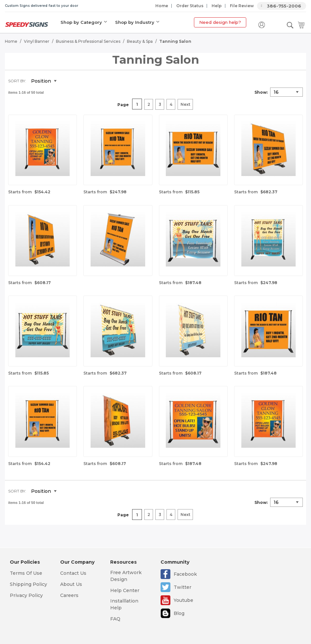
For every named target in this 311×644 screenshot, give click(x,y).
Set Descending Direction (66, 81)
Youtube (183, 600)
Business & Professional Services (88, 41)
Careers (69, 595)
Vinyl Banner (37, 41)
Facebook (185, 574)
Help (217, 6)
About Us (71, 584)
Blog (179, 613)
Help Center (125, 590)
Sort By (17, 80)
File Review (242, 6)
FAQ (115, 619)
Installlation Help (124, 604)
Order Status (190, 6)
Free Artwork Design (126, 576)
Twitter (182, 587)
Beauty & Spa (140, 41)
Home (162, 6)
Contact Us (73, 573)
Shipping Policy (28, 584)
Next (185, 104)
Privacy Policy (26, 595)
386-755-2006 (284, 6)
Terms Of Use (26, 573)
